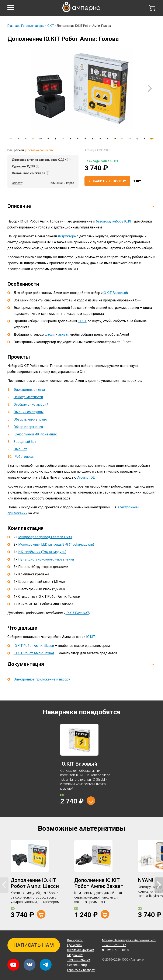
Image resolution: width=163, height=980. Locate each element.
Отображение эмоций (31, 404)
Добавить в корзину (107, 181)
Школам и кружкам (81, 950)
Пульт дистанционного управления (46, 559)
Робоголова (24, 457)
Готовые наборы (33, 26)
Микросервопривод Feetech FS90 (45, 537)
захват (63, 335)
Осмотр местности (28, 397)
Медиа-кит (75, 955)
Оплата (17, 183)
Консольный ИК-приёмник (35, 434)
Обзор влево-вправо (30, 419)
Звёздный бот (25, 442)
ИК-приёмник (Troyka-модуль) (42, 552)
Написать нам (34, 945)
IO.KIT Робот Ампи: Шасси (34, 646)
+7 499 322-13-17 (114, 945)
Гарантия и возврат (81, 970)
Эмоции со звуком (29, 412)
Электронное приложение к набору (42, 679)
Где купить (75, 945)
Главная (13, 26)
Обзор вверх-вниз (28, 427)
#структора (67, 236)
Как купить (75, 940)
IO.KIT (50, 26)
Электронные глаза (29, 390)
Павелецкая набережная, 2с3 (129, 940)
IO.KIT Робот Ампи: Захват (34, 653)
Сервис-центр (77, 965)
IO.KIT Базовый (115, 293)
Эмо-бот (20, 449)
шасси (50, 335)
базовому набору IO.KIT (115, 221)
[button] (11, 8)
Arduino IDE (86, 477)
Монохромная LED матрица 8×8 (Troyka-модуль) (56, 544)
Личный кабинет (79, 960)
